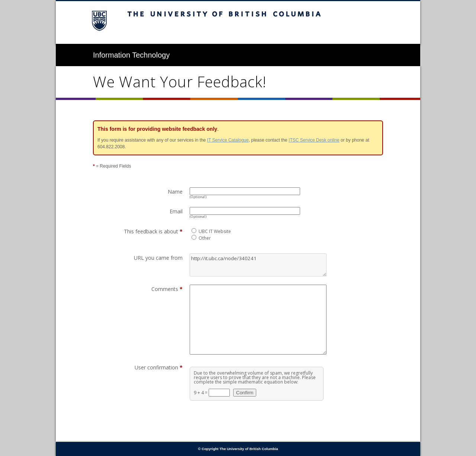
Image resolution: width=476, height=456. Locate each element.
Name (175, 192)
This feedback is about (153, 231)
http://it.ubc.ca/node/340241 (258, 265)
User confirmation (159, 367)
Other (205, 238)
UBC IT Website (215, 231)
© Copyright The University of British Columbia (238, 449)
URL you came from (158, 258)
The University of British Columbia (238, 22)
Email (176, 211)
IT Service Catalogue (228, 140)
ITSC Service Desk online (314, 140)
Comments (167, 289)
